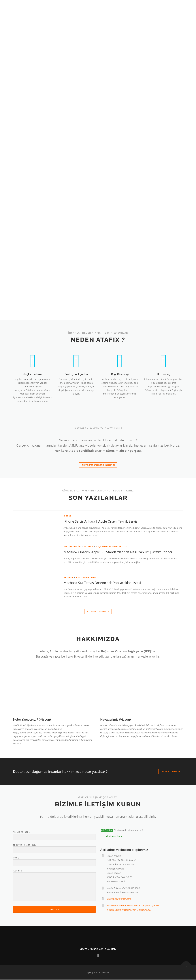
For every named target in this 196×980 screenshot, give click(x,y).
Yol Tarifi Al (107, 831)
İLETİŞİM (144, 6)
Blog (131, 6)
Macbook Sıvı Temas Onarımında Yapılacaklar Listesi (102, 583)
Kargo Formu (162, 6)
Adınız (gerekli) (54, 835)
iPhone (67, 516)
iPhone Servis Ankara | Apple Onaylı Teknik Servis (100, 521)
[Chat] (178, 6)
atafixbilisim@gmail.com (119, 899)
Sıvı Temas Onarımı (86, 577)
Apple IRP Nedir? (72, 547)
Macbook (89, 547)
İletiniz (54, 886)
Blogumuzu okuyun (98, 612)
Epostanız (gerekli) (54, 848)
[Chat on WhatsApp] (111, 837)
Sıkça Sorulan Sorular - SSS (111, 547)
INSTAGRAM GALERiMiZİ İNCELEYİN (98, 465)
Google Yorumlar (171, 772)
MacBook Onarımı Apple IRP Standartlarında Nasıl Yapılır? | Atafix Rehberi (118, 552)
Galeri (118, 6)
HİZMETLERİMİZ (100, 6)
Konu (54, 861)
